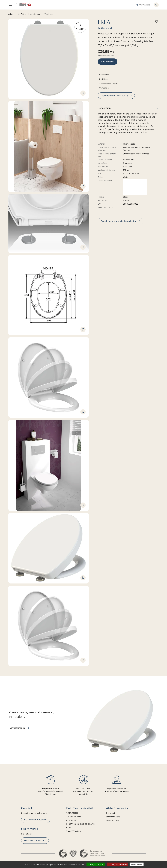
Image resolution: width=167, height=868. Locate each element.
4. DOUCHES (72, 820)
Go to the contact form (36, 820)
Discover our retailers (35, 840)
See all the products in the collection (121, 221)
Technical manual (19, 728)
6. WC (69, 828)
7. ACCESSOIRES (73, 831)
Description (128, 108)
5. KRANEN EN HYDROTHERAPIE (80, 824)
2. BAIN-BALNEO (74, 817)
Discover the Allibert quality (116, 96)
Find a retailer (108, 62)
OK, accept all (96, 864)
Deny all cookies (117, 864)
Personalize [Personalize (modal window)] (137, 864)
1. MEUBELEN (72, 813)
